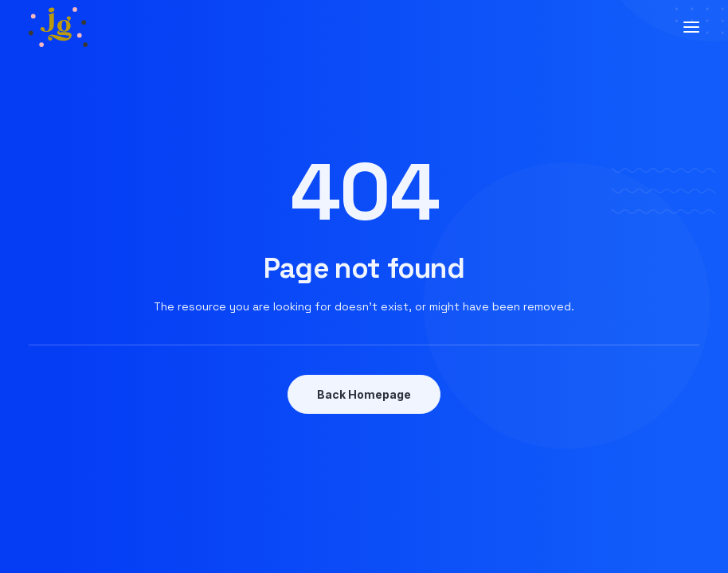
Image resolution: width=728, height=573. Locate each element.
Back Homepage (364, 394)
